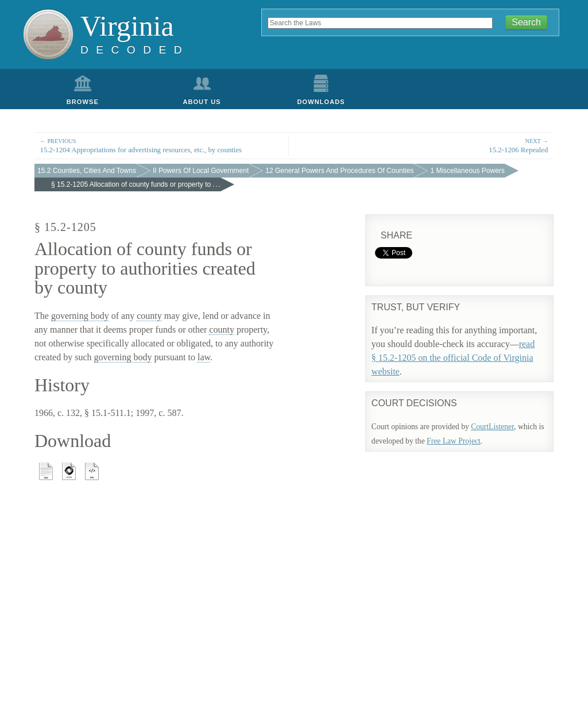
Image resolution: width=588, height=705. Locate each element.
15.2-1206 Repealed (427, 145)
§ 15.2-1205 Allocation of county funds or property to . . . (136, 184)
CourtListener (492, 427)
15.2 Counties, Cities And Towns (87, 171)
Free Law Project (454, 441)
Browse (83, 102)
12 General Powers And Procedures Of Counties (339, 171)
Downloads (321, 102)
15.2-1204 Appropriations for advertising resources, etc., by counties (162, 145)
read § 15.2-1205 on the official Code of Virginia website (453, 358)
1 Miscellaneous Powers (467, 171)
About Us (202, 102)
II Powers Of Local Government (201, 171)
